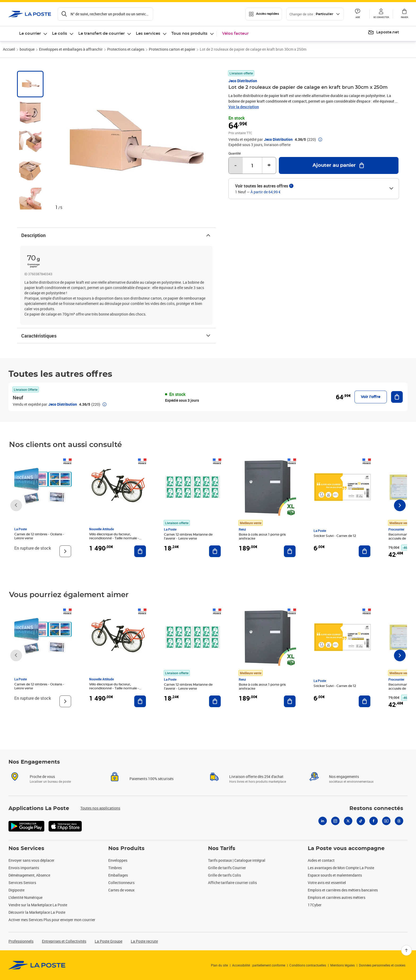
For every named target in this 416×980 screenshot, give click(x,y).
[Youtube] (386, 821)
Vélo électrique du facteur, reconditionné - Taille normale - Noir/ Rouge (114, 538)
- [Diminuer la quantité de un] (235, 165)
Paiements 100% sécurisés (151, 779)
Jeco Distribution (243, 81)
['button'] (30, 14)
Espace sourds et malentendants (335, 875)
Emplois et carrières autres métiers (337, 897)
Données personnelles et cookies (382, 965)
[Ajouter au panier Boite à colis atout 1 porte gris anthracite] (290, 551)
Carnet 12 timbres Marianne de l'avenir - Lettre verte (188, 537)
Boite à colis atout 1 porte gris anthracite (262, 537)
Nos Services (26, 848)
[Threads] (399, 821)
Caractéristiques (116, 336)
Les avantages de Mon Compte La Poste (341, 868)
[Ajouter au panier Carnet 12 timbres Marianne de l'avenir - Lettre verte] (215, 551)
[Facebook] (374, 821)
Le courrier (30, 34)
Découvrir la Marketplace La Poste (37, 912)
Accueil (9, 49)
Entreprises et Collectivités (64, 941)
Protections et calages (126, 49)
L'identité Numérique (25, 897)
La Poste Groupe (109, 941)
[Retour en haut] (406, 950)
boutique (27, 49)
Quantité (235, 153)
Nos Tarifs (222, 848)
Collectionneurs (121, 883)
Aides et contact (321, 860)
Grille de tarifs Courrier (227, 868)
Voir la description (244, 107)
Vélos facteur (235, 34)
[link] (37, 965)
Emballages (118, 875)
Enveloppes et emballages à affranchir (71, 49)
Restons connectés (376, 808)
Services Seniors (22, 883)
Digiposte (16, 890)
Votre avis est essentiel (327, 883)
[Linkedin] (323, 821)
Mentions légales (343, 965)
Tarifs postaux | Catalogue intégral (237, 860)
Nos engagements (344, 776)
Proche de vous (42, 776)
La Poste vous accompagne (346, 848)
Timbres (115, 868)
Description (116, 235)
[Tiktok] (361, 821)
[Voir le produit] (65, 551)
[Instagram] (335, 821)
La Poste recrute (144, 941)
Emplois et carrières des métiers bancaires (343, 890)
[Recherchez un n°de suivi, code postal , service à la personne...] (105, 14)
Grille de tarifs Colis (224, 875)
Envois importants (24, 868)
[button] (381, 14)
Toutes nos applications (100, 808)
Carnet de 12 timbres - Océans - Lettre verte (39, 536)
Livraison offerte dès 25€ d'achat (256, 776)
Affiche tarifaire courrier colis (232, 883)
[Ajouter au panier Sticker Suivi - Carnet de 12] (365, 551)
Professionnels (21, 941)
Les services (148, 34)
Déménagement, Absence (29, 875)
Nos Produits (126, 848)
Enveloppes (118, 860)
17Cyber (315, 905)
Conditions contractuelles (308, 965)
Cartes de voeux (121, 890)
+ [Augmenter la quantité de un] (269, 165)
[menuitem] (383, 33)
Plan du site (219, 965)
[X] (348, 821)
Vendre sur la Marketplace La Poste (38, 905)
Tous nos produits (189, 34)
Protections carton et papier (172, 49)
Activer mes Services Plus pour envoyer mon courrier (52, 920)
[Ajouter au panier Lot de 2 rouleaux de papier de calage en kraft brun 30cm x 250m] (339, 165)
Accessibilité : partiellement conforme (259, 965)
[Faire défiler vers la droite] (400, 505)
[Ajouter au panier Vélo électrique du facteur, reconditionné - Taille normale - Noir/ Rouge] (140, 551)
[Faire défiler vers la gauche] (16, 505)
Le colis (60, 34)
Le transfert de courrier (101, 34)
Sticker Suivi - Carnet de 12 (335, 536)
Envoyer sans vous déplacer (31, 860)
